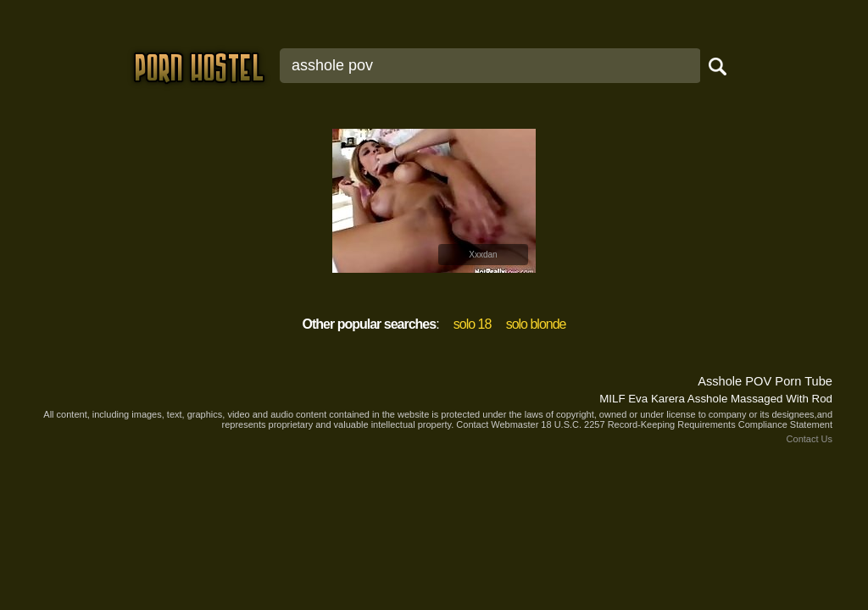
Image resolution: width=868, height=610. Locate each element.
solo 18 (473, 324)
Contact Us (810, 439)
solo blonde (536, 324)
